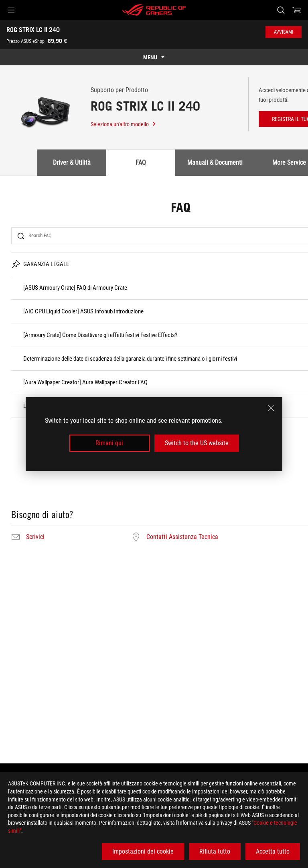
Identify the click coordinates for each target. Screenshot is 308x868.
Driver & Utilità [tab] (72, 162)
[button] (11, 10)
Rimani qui (109, 443)
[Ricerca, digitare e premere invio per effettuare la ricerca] (281, 10)
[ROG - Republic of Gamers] (154, 10)
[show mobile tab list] (154, 57)
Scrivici (35, 537)
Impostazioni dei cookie (143, 851)
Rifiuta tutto (215, 851)
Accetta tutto (273, 851)
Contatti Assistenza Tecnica (182, 537)
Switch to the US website (197, 443)
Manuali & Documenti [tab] (215, 162)
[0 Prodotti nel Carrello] (297, 10)
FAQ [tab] (141, 162)
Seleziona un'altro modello (124, 124)
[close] (271, 408)
